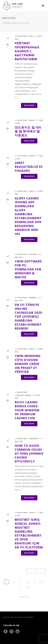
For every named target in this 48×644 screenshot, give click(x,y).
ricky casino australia (24, 395)
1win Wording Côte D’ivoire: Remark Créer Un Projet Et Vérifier (28, 364)
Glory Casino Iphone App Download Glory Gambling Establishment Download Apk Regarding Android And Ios (28, 216)
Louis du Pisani (22, 36)
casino (31, 191)
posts (31, 36)
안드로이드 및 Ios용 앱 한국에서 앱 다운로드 (28, 131)
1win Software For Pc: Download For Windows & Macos (28, 269)
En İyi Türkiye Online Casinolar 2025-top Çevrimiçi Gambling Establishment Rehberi (29, 316)
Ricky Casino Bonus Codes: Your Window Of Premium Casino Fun (27, 410)
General (32, 120)
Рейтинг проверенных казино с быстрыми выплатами (27, 51)
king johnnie (33, 438)
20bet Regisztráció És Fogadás (29, 167)
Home (23, 30)
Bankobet (33, 298)
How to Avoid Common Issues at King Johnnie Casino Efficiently (29, 453)
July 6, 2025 (19, 257)
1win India (33, 254)
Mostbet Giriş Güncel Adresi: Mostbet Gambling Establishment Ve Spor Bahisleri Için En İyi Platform (29, 533)
